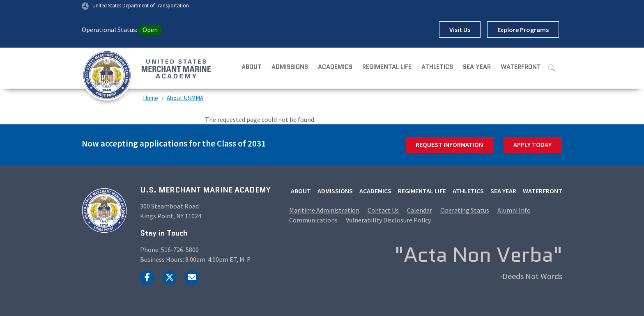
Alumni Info (514, 210)
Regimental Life (387, 67)
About (252, 67)
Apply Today (532, 144)
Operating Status (465, 210)
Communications (313, 220)
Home (151, 98)
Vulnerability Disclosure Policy (388, 220)
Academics (335, 67)
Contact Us (383, 210)
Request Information (449, 144)
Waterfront (521, 67)
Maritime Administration (324, 210)
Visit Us (460, 30)
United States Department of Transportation (141, 5)
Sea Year (477, 67)
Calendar (420, 210)
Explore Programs (523, 30)
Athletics (437, 67)
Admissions (290, 67)
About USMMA (185, 98)
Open (150, 30)
